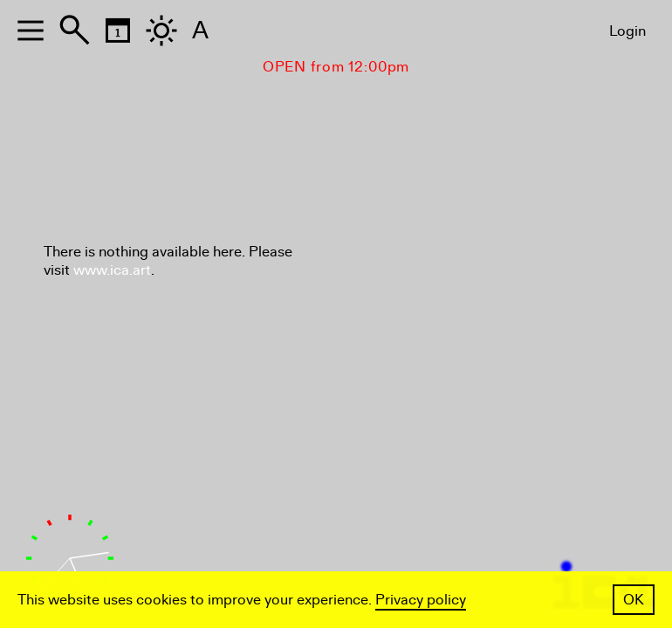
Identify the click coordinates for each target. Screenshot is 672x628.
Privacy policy (421, 600)
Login (627, 31)
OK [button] (634, 600)
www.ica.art (112, 270)
